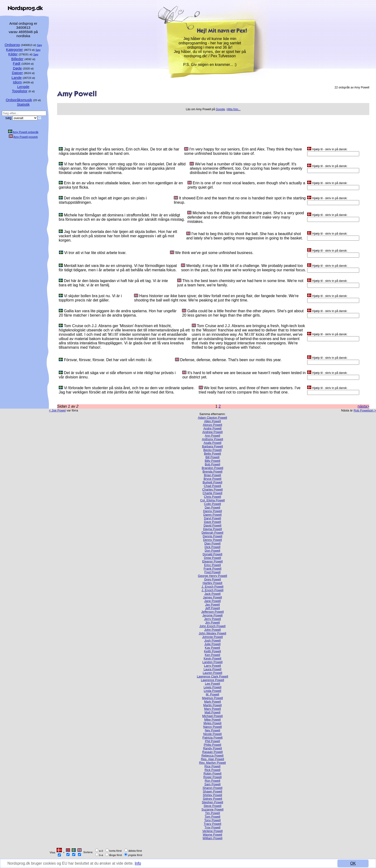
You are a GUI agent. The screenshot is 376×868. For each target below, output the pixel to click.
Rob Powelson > (365, 410)
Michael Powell (212, 716)
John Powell (212, 630)
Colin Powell (212, 504)
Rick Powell (212, 770)
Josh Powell (212, 640)
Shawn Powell (212, 791)
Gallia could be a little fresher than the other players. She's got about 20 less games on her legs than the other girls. (243, 313)
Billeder (17, 59)
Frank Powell (212, 569)
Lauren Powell (212, 673)
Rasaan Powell (212, 752)
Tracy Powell (213, 824)
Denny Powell (212, 540)
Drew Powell (212, 558)
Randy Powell (212, 748)
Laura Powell (212, 669)
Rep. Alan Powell (213, 759)
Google (220, 109)
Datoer (18, 73)
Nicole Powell (213, 734)
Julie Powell (212, 644)
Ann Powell (212, 436)
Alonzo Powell (212, 425)
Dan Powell (213, 507)
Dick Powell (212, 547)
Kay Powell (212, 648)
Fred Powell (212, 572)
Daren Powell (212, 515)
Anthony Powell (212, 439)
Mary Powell (212, 709)
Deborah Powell (212, 533)
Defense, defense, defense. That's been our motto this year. (231, 360)
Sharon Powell (213, 788)
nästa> (364, 406)
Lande (17, 78)
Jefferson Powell (212, 612)
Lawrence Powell (213, 680)
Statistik (23, 104)
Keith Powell (212, 651)
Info (140, 864)
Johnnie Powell (212, 637)
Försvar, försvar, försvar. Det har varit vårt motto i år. (108, 360)
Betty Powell (212, 454)
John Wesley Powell (212, 633)
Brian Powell (212, 475)
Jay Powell (212, 605)
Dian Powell (212, 543)
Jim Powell (212, 622)
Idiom (17, 82)
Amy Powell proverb (26, 137)
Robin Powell (213, 773)
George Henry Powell (212, 576)
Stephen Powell (213, 802)
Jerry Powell (212, 619)
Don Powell (213, 551)
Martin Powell (213, 705)
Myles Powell (213, 723)
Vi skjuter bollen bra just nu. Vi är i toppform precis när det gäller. (90, 298)
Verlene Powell (213, 831)
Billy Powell (213, 461)
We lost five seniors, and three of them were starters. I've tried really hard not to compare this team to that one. (250, 390)
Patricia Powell (212, 738)
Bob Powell (212, 464)
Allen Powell (212, 421)
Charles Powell (212, 489)
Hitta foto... (234, 109)
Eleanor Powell (212, 561)
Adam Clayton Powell (212, 418)
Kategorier (14, 49)
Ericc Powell (212, 565)
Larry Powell (212, 666)
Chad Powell (212, 486)
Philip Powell (213, 745)
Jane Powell (212, 601)
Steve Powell (212, 806)
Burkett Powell (212, 482)
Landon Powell (212, 662)
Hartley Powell (212, 583)
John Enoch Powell (213, 626)
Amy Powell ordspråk (26, 132)
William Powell (212, 838)
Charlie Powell (212, 493)
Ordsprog (12, 45)
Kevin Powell (212, 658)
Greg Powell (212, 579)
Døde (17, 68)
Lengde (23, 87)
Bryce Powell (212, 479)
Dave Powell (212, 522)
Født (17, 63)
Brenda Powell (213, 472)
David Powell (212, 525)
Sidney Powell (212, 799)
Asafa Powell (212, 443)
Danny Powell (212, 511)
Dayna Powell (212, 529)
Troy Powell (212, 827)
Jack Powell (212, 594)
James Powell (213, 597)
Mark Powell (212, 702)
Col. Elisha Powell (212, 500)
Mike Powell (212, 720)
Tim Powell (212, 813)
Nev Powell (212, 730)
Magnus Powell (213, 698)
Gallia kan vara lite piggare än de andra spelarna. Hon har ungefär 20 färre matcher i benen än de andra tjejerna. (118, 313)
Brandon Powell (212, 468)
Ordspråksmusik (19, 100)
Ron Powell (213, 781)
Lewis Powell (212, 687)
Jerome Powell (212, 615)
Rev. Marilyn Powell (212, 763)
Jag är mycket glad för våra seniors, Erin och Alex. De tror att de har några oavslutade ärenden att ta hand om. (119, 151)
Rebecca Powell (212, 755)
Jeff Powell (212, 608)
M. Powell (212, 694)
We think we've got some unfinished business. (214, 253)
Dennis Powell (212, 536)
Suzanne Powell (212, 809)
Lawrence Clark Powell (212, 676)
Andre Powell (212, 428)
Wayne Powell (213, 835)
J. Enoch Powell (212, 587)
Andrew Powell (213, 432)
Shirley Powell (212, 795)
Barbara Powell (213, 446)
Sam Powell (212, 784)
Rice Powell (213, 766)
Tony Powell (212, 820)
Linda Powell (213, 691)
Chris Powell (212, 497)
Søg (39, 45)
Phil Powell (213, 741)
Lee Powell (213, 684)
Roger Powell (212, 777)
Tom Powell (212, 817)
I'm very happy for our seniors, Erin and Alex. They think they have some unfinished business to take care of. (243, 151)
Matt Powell (212, 712)
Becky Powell (212, 450)
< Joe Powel (57, 410)
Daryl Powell (212, 518)
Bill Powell (212, 457)
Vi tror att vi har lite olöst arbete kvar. (95, 253)
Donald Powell (212, 554)
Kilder (13, 54)
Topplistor (20, 91)
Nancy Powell (212, 727)
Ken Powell (212, 655)
